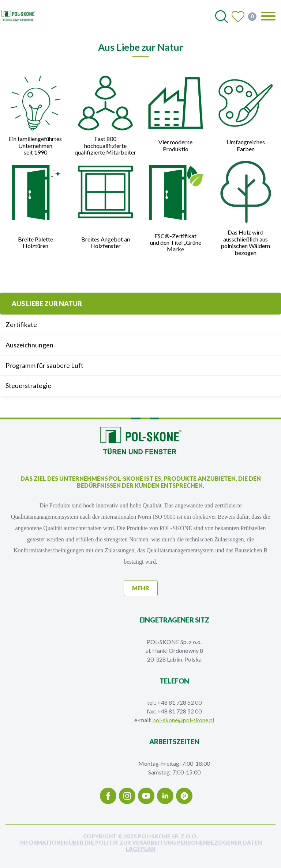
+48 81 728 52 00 (179, 702)
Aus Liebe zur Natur (47, 304)
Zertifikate (21, 324)
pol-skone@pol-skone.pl (183, 720)
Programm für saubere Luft (44, 365)
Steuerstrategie (28, 385)
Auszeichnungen (29, 345)
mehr (141, 588)
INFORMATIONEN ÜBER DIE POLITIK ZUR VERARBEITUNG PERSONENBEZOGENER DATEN (141, 843)
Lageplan (140, 849)
